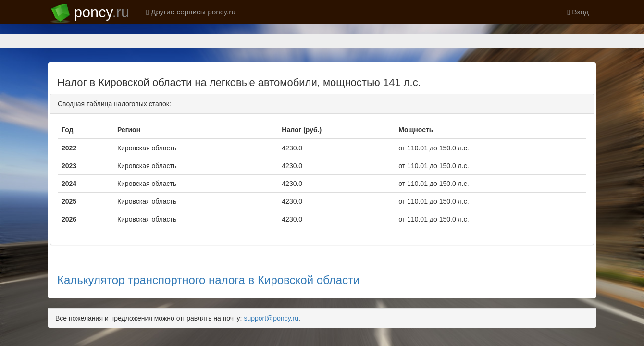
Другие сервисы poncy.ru (191, 12)
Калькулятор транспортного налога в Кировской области (209, 246)
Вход (578, 12)
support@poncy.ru (271, 284)
